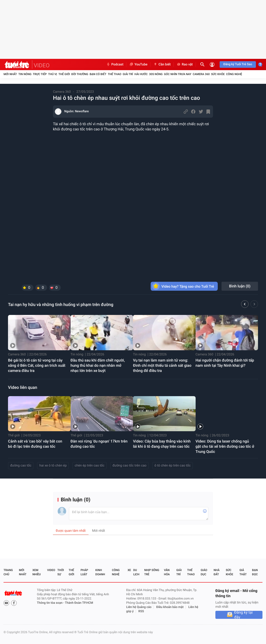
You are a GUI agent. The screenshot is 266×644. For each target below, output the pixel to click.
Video (51, 570)
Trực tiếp (40, 74)
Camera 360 (201, 74)
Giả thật (243, 572)
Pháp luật (84, 572)
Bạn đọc (255, 572)
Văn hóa (167, 572)
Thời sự (61, 572)
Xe (129, 570)
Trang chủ (8, 572)
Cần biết (162, 64)
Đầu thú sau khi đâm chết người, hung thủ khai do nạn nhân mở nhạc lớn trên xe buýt (98, 365)
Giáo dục (204, 572)
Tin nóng (25, 74)
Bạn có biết (98, 74)
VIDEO (42, 65)
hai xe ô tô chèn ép (53, 466)
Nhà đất (216, 572)
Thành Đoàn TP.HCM (79, 603)
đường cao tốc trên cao (129, 466)
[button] (245, 305)
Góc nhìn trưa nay (178, 74)
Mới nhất (10, 74)
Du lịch (136, 572)
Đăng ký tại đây (244, 615)
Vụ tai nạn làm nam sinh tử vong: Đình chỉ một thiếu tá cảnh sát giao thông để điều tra (162, 365)
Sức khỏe (218, 74)
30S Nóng (156, 74)
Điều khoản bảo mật (170, 607)
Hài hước (141, 74)
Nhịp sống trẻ (152, 572)
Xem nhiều (37, 572)
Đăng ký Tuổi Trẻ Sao (238, 64)
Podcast (115, 64)
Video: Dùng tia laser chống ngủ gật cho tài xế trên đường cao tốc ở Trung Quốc (225, 446)
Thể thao (115, 74)
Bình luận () (240, 286)
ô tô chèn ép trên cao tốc (173, 466)
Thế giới (64, 74)
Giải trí (128, 74)
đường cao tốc (21, 466)
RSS (141, 611)
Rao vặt (185, 64)
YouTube (138, 64)
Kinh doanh (100, 572)
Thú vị (52, 74)
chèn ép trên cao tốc (89, 466)
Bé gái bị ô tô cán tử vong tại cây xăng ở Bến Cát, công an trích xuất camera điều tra (37, 365)
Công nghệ (234, 74)
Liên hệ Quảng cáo (139, 607)
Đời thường (80, 74)
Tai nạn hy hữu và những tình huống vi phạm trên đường (61, 305)
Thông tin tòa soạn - (51, 603)
